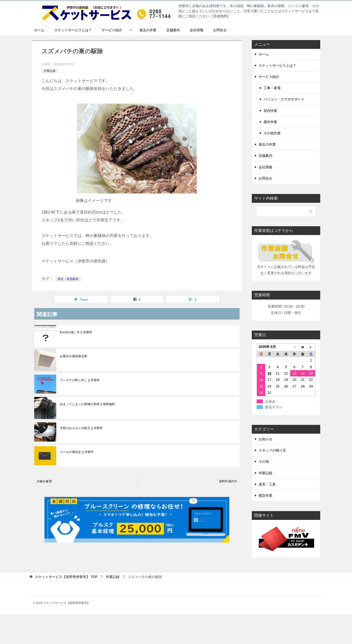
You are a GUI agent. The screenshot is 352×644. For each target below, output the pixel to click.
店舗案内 (173, 30)
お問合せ (220, 30)
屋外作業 (270, 122)
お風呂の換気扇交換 (74, 356)
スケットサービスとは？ (73, 30)
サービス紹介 (112, 30)
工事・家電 (272, 88)
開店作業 (265, 495)
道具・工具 (267, 484)
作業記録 (50, 71)
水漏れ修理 (44, 481)
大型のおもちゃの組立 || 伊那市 (81, 428)
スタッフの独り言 (272, 450)
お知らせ (265, 439)
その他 (264, 462)
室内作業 (270, 111)
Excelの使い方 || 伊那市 (76, 332)
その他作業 (272, 133)
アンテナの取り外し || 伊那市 (80, 380)
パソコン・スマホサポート (284, 99)
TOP (66, 577)
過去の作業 (148, 30)
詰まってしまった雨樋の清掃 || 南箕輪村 (87, 404)
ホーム (39, 30)
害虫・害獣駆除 (68, 279)
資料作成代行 (228, 481)
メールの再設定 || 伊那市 (77, 452)
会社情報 (197, 30)
